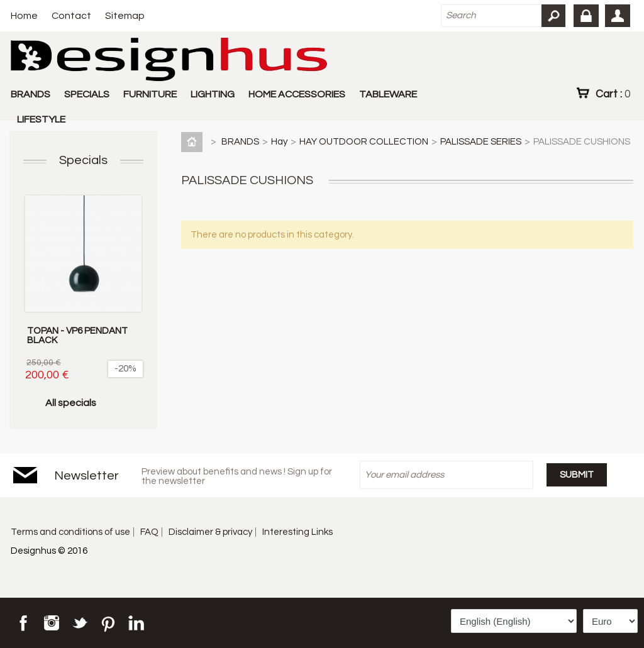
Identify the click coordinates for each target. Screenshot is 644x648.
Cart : (613, 94)
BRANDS (31, 94)
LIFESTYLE (41, 119)
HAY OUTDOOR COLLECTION (364, 142)
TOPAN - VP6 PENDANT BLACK (77, 336)
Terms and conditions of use (70, 532)
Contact (71, 16)
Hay (279, 142)
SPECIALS (87, 94)
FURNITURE (150, 94)
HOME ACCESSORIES (297, 94)
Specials (83, 160)
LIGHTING (213, 94)
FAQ (149, 532)
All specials (71, 403)
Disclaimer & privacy (210, 532)
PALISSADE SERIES (481, 142)
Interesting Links (297, 532)
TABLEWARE (388, 94)
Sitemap (125, 16)
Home (24, 16)
